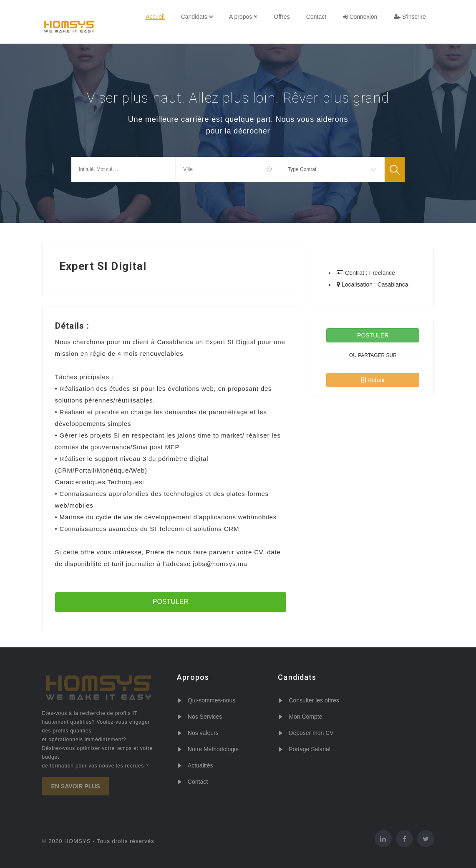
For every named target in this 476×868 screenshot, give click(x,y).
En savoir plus (76, 786)
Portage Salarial (310, 749)
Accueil (159, 17)
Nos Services (205, 717)
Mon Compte (305, 717)
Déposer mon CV (311, 733)
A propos (246, 17)
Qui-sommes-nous (212, 700)
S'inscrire (410, 17)
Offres (284, 17)
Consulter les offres (314, 700)
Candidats (200, 17)
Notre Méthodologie (213, 749)
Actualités (200, 765)
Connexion (361, 17)
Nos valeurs (203, 733)
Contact (317, 17)
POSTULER (171, 602)
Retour (373, 380)
